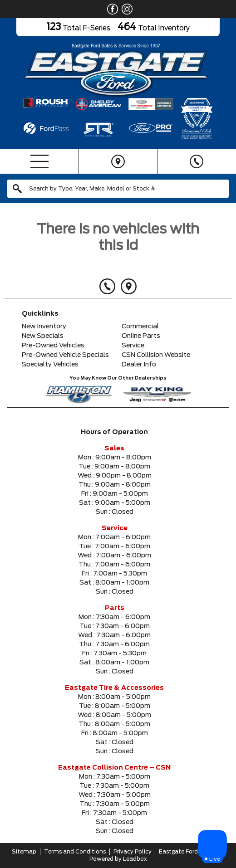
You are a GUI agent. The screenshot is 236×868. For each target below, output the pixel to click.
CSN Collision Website (156, 355)
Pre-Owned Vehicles (53, 346)
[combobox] (118, 189)
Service (133, 346)
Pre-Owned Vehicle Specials (65, 355)
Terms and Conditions (75, 852)
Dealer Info (139, 365)
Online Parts (141, 336)
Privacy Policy (133, 852)
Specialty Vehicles (50, 365)
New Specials (43, 336)
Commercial (140, 327)
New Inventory (44, 327)
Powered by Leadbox (118, 859)
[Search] (118, 189)
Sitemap (24, 852)
